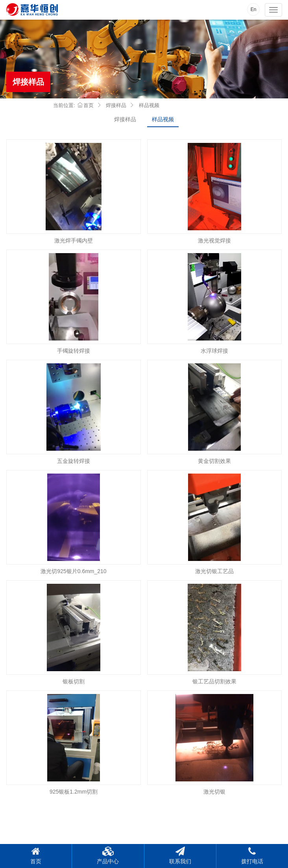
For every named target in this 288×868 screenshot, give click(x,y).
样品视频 (163, 119)
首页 (86, 105)
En (254, 9)
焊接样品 (125, 119)
